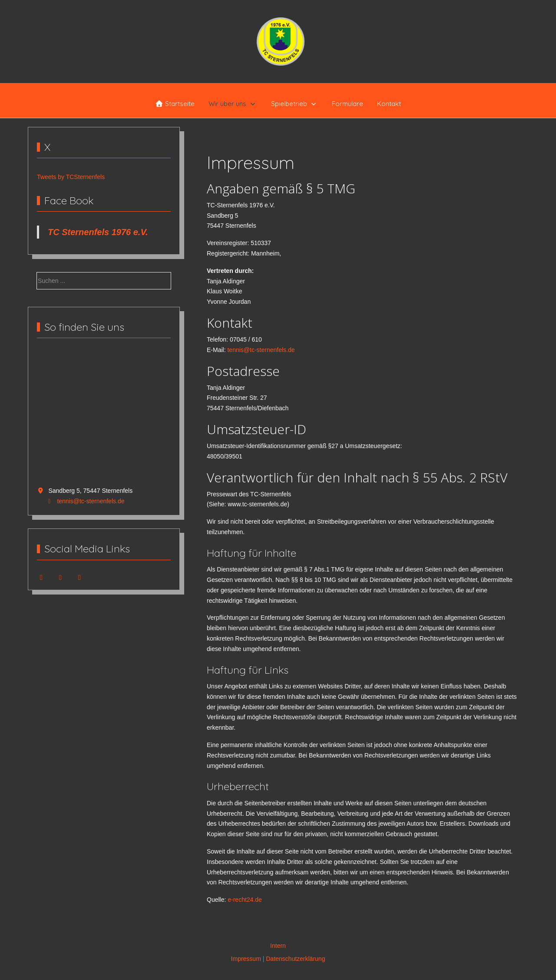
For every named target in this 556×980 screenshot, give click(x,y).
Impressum (246, 959)
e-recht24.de (245, 900)
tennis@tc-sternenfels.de (91, 501)
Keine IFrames (104, 417)
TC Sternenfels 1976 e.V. (98, 232)
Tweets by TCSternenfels (71, 177)
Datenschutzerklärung (295, 959)
